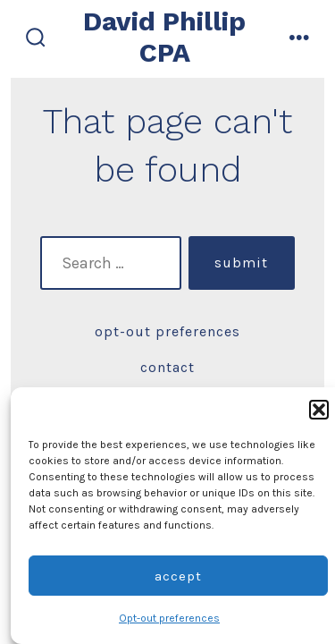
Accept (178, 576)
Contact (167, 367)
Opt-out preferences (169, 618)
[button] (319, 410)
